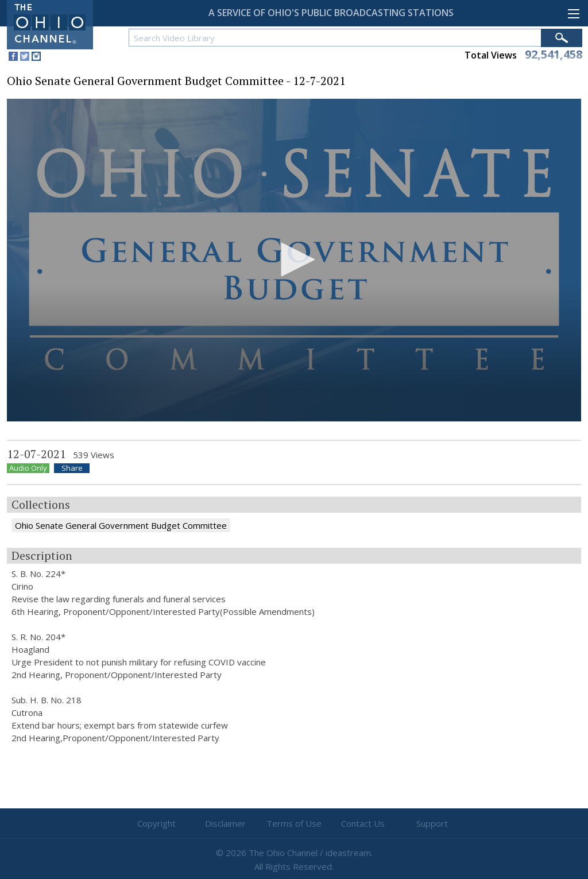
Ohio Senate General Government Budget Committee (121, 525)
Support (432, 823)
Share (72, 468)
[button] (294, 260)
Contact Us (363, 823)
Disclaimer (225, 823)
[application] (294, 260)
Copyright (156, 823)
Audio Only (28, 468)
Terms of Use (294, 823)
